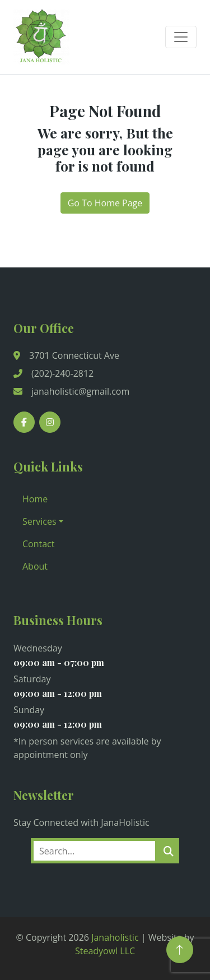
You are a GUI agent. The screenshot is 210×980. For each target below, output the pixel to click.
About (35, 566)
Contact (38, 544)
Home (35, 499)
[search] (169, 851)
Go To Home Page (105, 203)
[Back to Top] (180, 950)
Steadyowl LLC (105, 951)
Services (39, 521)
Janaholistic (115, 937)
